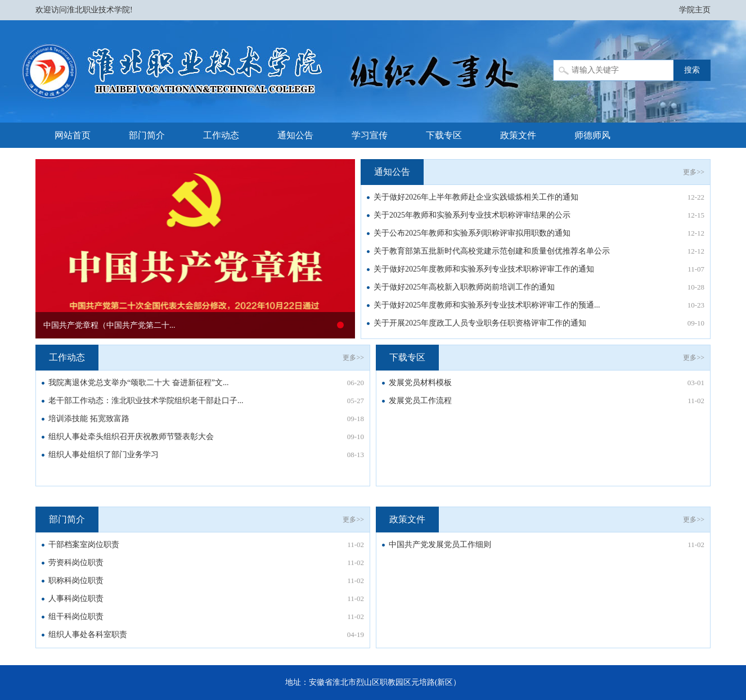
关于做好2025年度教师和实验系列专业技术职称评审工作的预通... (487, 305)
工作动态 (221, 135)
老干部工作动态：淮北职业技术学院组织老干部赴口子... (146, 401)
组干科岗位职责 (76, 617)
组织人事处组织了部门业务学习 (104, 455)
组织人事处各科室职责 (88, 634)
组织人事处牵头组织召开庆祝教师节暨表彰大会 (131, 437)
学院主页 (695, 10)
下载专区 (444, 135)
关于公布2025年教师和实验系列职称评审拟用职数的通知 (472, 233)
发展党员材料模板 (420, 383)
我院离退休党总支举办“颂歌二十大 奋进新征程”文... (138, 383)
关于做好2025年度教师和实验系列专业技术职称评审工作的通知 (484, 269)
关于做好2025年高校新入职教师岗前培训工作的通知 (464, 287)
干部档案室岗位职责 (84, 545)
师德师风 (592, 135)
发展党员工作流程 (420, 401)
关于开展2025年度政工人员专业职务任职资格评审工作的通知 (480, 323)
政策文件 (518, 135)
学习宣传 (370, 135)
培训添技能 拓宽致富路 (89, 419)
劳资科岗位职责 (76, 563)
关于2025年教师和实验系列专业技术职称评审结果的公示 (472, 215)
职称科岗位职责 (76, 581)
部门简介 (147, 135)
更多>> (694, 172)
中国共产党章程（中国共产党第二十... (109, 325)
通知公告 (295, 135)
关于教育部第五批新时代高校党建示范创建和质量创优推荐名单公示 (492, 251)
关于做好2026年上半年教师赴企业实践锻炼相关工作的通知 (476, 197)
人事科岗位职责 (76, 599)
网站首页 (73, 135)
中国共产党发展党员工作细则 (440, 545)
